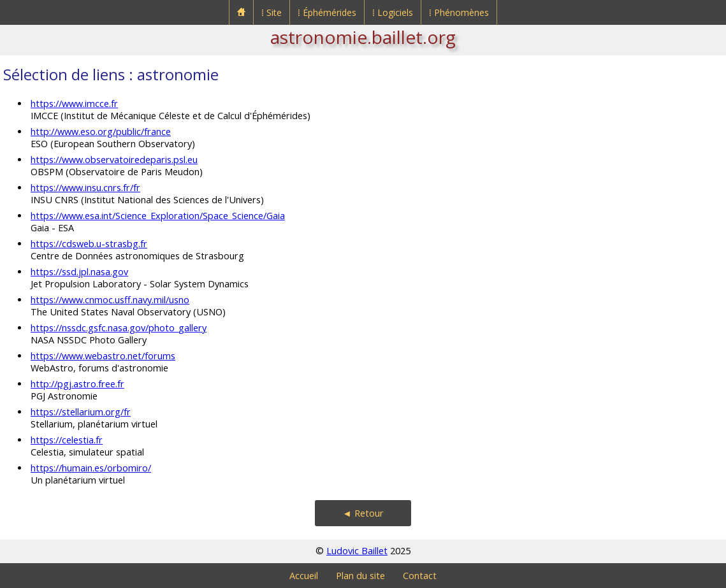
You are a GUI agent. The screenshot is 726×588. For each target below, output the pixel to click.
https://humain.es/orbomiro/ (91, 468)
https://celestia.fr (67, 440)
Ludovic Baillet (357, 551)
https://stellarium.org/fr (81, 412)
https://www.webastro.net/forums (103, 356)
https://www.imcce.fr (74, 104)
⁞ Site (272, 12)
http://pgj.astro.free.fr (77, 384)
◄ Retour (363, 513)
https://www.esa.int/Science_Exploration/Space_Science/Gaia (158, 216)
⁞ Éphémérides (327, 12)
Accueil (304, 576)
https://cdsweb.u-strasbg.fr (89, 244)
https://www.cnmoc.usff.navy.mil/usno (110, 300)
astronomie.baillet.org (363, 37)
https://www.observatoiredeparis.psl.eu (114, 160)
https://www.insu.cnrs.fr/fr (85, 188)
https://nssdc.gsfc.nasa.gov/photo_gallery (119, 328)
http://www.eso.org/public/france (101, 132)
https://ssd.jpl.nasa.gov (79, 272)
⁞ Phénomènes (459, 12)
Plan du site (360, 576)
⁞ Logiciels (393, 12)
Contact (420, 576)
